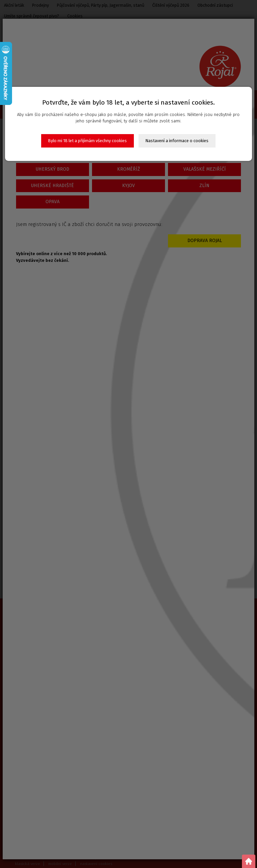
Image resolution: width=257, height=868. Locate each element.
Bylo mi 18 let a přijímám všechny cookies (88, 141)
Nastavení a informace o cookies (177, 141)
